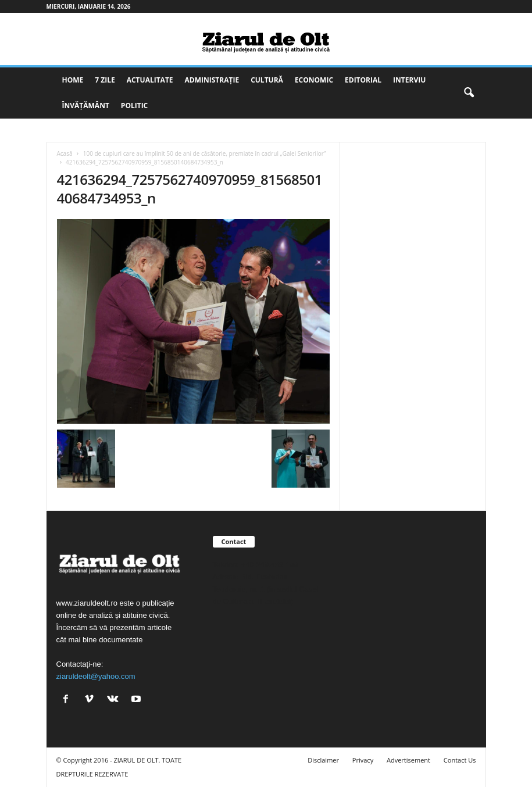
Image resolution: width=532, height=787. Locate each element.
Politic (134, 105)
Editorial (363, 80)
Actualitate (150, 80)
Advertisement (408, 760)
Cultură (267, 80)
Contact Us (460, 760)
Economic (314, 80)
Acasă (65, 153)
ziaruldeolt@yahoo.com (96, 676)
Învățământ (86, 105)
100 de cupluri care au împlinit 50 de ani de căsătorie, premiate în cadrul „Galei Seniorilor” (205, 153)
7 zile (105, 80)
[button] (469, 93)
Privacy (363, 760)
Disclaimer (323, 760)
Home (73, 80)
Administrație (212, 80)
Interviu (409, 80)
